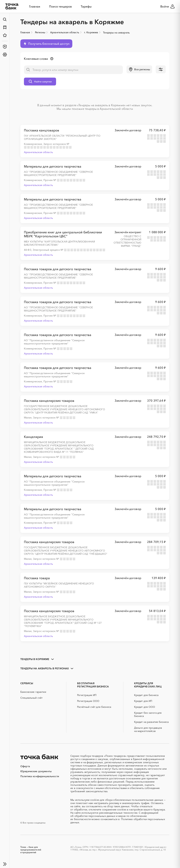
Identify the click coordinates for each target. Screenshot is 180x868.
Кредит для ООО (145, 707)
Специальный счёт (31, 698)
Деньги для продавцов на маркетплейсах (148, 729)
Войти (167, 6)
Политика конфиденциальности (40, 776)
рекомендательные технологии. (119, 813)
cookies (95, 800)
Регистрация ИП (87, 695)
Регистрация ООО (88, 701)
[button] (139, 69)
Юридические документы (36, 771)
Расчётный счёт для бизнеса (94, 707)
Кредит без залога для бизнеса (148, 714)
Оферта (25, 766)
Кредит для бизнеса (146, 695)
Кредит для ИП (143, 701)
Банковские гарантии (33, 692)
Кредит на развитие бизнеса (151, 722)
